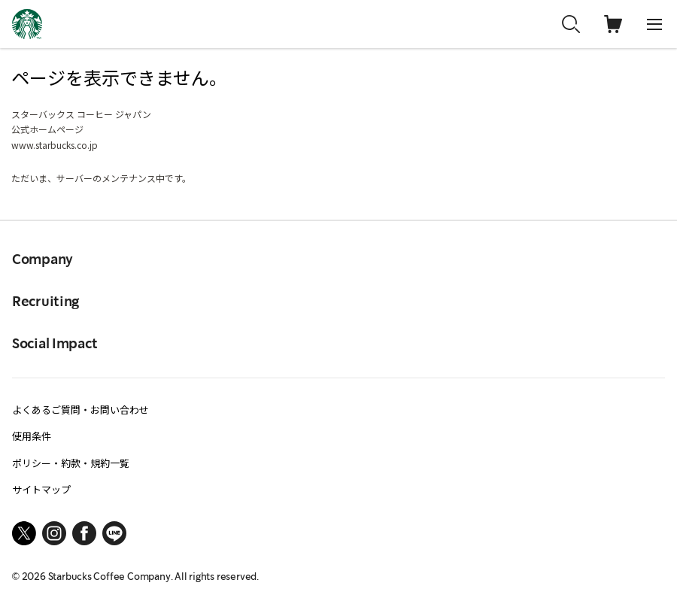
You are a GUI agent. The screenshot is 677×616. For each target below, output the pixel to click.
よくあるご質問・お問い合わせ (80, 410)
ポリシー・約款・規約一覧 (71, 463)
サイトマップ (41, 489)
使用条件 (32, 436)
